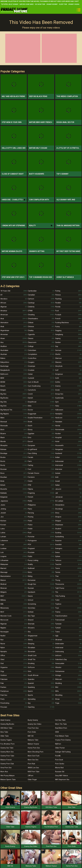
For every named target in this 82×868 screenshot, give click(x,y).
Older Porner (60, 748)
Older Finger (32, 780)
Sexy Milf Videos (62, 776)
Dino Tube (4, 732)
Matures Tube (33, 740)
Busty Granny (33, 720)
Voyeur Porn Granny (63, 740)
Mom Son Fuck (34, 756)
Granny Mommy (52, 4)
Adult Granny (13, 4)
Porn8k (58, 756)
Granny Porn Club (7, 764)
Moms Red (59, 768)
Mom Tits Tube (61, 724)
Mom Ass (4, 772)
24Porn (31, 776)
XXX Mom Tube (40, 4)
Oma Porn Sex (6, 768)
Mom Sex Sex (33, 760)
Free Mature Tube (62, 736)
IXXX (57, 732)
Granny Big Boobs (7, 724)
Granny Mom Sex (7, 752)
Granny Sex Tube (7, 748)
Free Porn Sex (33, 728)
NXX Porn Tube (34, 772)
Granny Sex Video (35, 724)
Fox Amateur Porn (7, 744)
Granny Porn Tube (7, 756)
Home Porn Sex (34, 748)
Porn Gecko (60, 764)
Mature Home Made (27, 4)
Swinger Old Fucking (63, 752)
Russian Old (60, 772)
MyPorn (58, 744)
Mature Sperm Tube (8, 780)
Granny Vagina (74, 4)
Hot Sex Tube (60, 720)
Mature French (6, 760)
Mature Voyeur (33, 744)
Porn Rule (31, 764)
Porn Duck (59, 760)
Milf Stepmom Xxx (62, 780)
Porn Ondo (32, 732)
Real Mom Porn (61, 728)
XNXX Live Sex (33, 768)
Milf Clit (31, 736)
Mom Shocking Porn (36, 752)
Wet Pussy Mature (7, 776)
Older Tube (63, 4)
